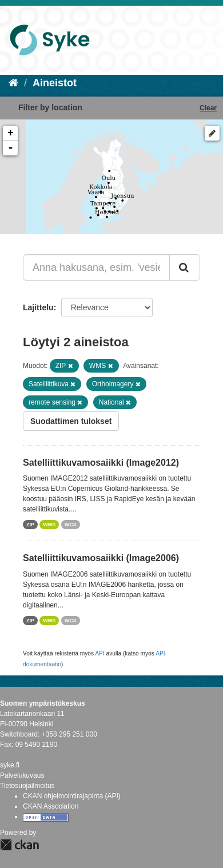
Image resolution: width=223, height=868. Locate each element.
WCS (71, 525)
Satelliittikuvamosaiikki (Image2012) (101, 463)
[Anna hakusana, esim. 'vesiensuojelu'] (96, 267)
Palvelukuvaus (22, 775)
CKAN (19, 845)
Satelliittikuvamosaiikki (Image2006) (101, 558)
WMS (49, 525)
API (99, 653)
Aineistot (55, 83)
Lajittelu (38, 307)
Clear (208, 108)
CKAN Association (51, 806)
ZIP (30, 525)
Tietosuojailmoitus (27, 786)
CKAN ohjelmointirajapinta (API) (72, 796)
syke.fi (10, 765)
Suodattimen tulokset (71, 421)
